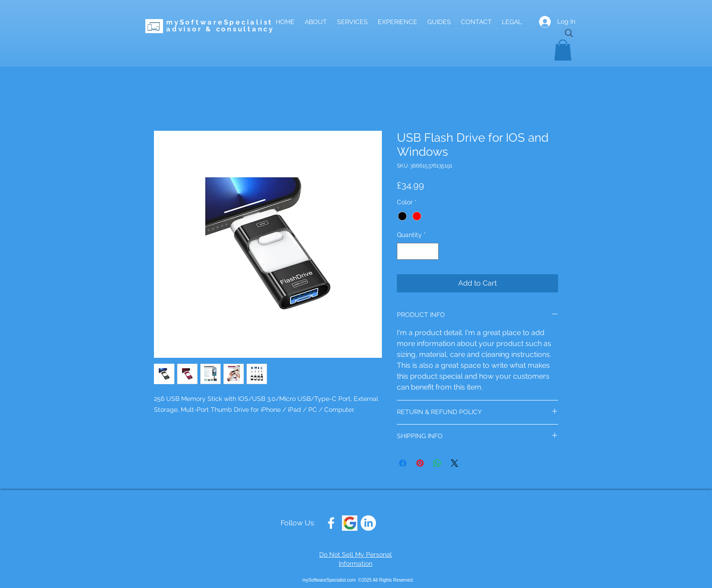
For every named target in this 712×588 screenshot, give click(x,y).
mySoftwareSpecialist (220, 22)
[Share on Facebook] (403, 463)
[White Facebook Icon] (331, 523)
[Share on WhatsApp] (437, 463)
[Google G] (350, 523)
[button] (563, 50)
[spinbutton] (418, 251)
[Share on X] (455, 463)
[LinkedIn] (368, 523)
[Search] (569, 33)
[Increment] (432, 251)
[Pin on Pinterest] (420, 463)
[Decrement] (404, 251)
